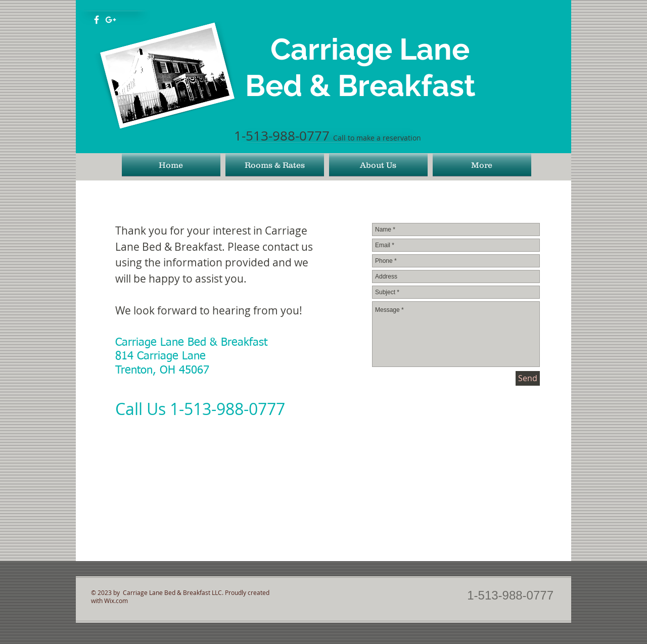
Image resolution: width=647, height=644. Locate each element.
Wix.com (116, 601)
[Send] (528, 378)
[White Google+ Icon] (111, 20)
